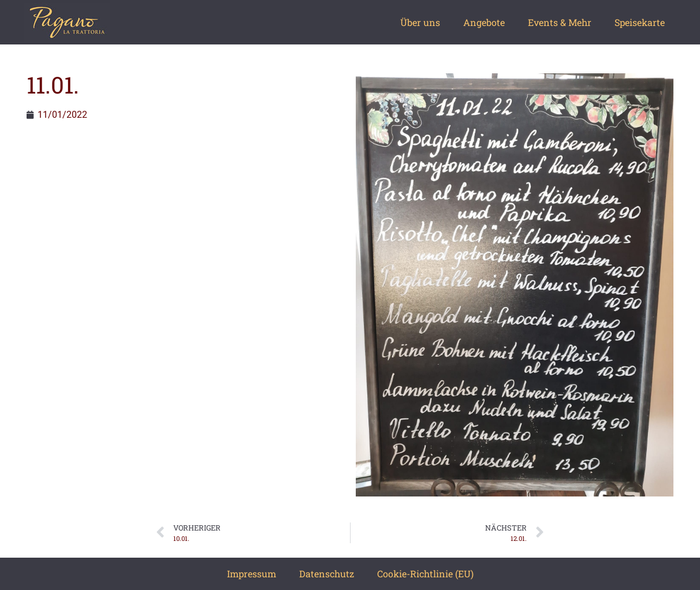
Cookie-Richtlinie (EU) (425, 574)
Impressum (252, 574)
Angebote (484, 22)
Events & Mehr (560, 22)
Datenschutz (327, 574)
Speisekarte (640, 22)
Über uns (420, 22)
